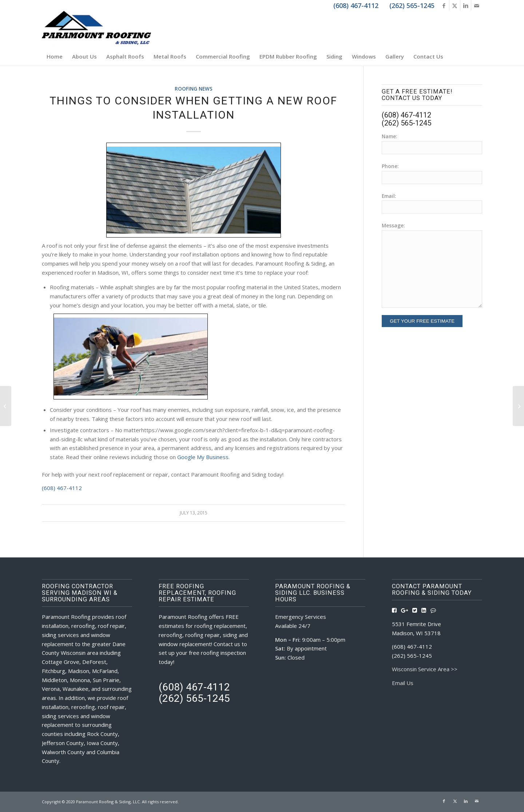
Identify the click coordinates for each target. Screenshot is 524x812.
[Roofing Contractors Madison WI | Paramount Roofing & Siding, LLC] (96, 29)
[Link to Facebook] (444, 5)
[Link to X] (455, 5)
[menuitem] (55, 56)
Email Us (403, 683)
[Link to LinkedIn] (466, 5)
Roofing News (194, 89)
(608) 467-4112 (62, 488)
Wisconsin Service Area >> (425, 669)
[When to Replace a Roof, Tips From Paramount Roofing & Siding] (6, 406)
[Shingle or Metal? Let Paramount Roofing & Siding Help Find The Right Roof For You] (518, 406)
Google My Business (203, 457)
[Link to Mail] (477, 5)
